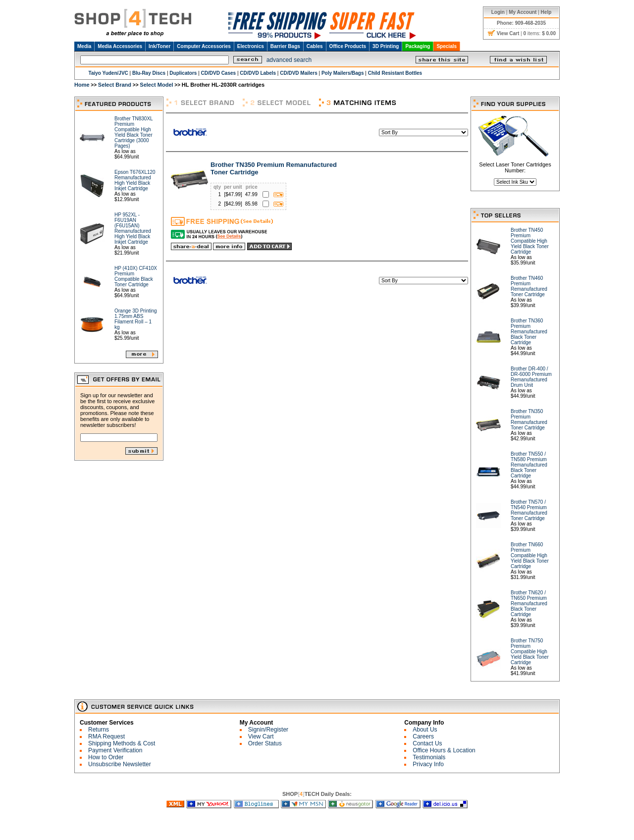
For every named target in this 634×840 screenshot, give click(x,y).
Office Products (348, 46)
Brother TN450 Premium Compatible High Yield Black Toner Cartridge (530, 241)
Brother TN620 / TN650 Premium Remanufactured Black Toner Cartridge (529, 604)
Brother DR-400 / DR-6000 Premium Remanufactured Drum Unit (531, 377)
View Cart (261, 736)
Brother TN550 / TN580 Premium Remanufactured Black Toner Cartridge (529, 465)
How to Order (106, 757)
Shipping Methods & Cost (122, 743)
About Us (425, 730)
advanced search (289, 60)
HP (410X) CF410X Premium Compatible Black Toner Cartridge (136, 276)
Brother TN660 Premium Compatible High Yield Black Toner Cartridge (530, 555)
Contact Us (427, 743)
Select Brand (115, 85)
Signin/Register (268, 730)
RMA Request (106, 736)
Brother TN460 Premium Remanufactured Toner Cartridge (529, 286)
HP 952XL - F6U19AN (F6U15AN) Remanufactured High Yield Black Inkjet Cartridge (133, 228)
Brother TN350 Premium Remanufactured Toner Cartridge (529, 420)
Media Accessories (120, 46)
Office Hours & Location (444, 750)
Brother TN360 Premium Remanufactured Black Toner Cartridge (529, 332)
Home (82, 85)
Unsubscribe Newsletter (120, 764)
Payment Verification (115, 750)
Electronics (251, 46)
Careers (423, 736)
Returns (99, 730)
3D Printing (386, 46)
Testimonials (429, 757)
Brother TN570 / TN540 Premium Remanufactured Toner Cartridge (529, 510)
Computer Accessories (204, 46)
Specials (447, 46)
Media (84, 46)
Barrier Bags (285, 46)
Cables (315, 46)
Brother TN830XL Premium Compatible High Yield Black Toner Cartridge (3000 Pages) (133, 132)
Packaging (418, 46)
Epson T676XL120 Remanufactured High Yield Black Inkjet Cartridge (135, 180)
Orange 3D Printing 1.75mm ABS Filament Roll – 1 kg (136, 319)
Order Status (265, 743)
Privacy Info (428, 764)
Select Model (156, 85)
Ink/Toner (159, 46)
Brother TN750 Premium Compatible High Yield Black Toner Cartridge (530, 652)
